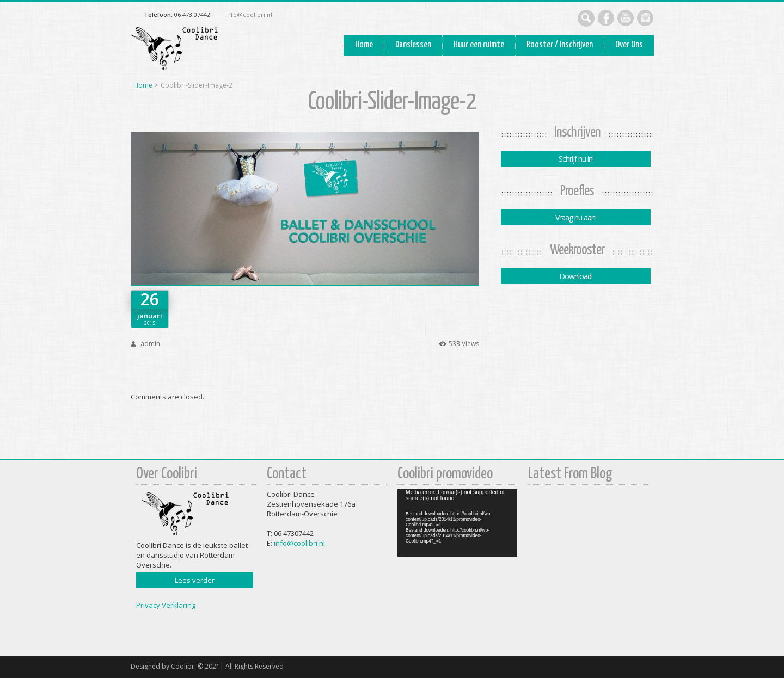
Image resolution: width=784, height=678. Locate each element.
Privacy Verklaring (166, 605)
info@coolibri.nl (249, 14)
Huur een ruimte (479, 45)
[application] (457, 523)
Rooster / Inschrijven (560, 45)
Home (364, 45)
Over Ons (629, 45)
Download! (576, 276)
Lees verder (195, 580)
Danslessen (413, 45)
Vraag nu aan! (576, 217)
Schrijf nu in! (576, 159)
